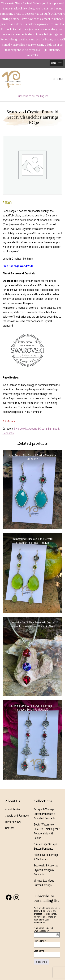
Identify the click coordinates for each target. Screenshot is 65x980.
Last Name (39, 951)
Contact (10, 828)
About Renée (12, 809)
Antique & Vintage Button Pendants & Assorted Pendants (45, 814)
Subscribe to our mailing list (33, 96)
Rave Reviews (13, 822)
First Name (40, 941)
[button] (56, 63)
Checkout (58, 79)
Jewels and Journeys (17, 815)
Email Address (41, 931)
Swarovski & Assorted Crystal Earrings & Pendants (46, 870)
